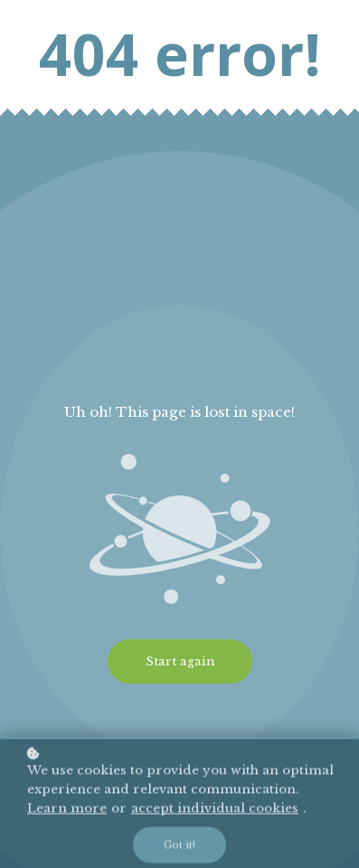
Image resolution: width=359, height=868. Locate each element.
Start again (180, 661)
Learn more (67, 812)
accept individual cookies (215, 812)
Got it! (179, 849)
